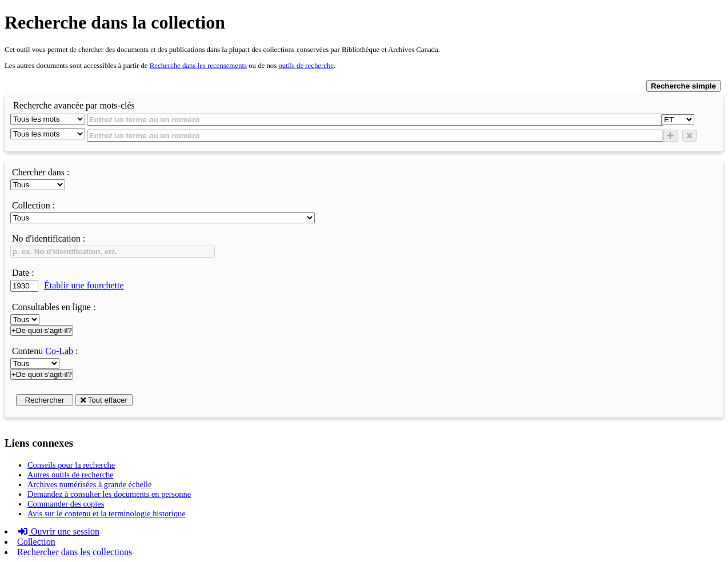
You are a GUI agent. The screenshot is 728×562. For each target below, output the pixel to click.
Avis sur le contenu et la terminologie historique (107, 513)
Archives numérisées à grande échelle (89, 484)
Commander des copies (66, 504)
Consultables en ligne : (54, 307)
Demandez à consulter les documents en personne (109, 494)
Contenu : (45, 351)
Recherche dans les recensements (198, 66)
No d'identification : (49, 238)
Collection (36, 542)
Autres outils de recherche (71, 475)
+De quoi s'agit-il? (42, 330)
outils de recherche (306, 66)
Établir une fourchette (84, 285)
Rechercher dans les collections (75, 552)
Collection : (33, 205)
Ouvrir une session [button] (58, 531)
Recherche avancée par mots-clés (74, 105)
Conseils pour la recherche (71, 465)
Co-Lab (59, 351)
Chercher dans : (41, 172)
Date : (23, 273)
